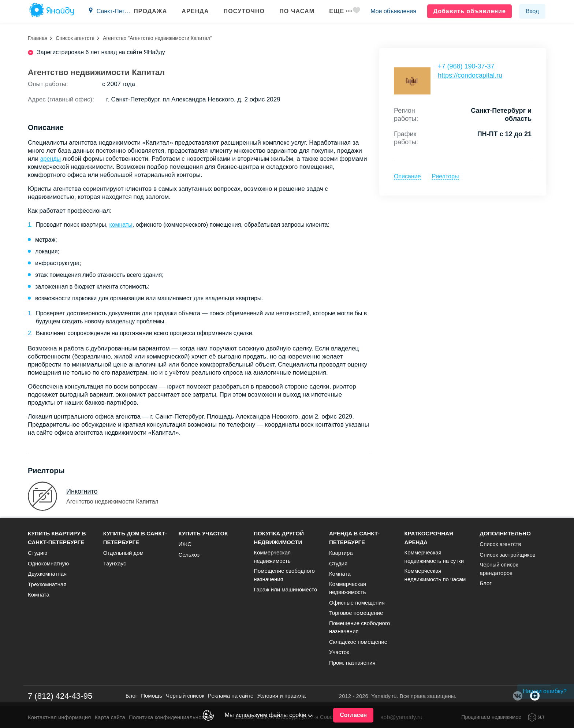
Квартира (341, 553)
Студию (38, 553)
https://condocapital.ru (470, 75)
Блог (485, 583)
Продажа (149, 11)
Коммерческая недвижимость (272, 557)
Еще (339, 11)
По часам (296, 11)
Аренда (194, 11)
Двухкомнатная (47, 574)
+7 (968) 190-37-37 (466, 66)
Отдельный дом (123, 553)
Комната (39, 595)
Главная (38, 38)
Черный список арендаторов (499, 569)
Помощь (152, 696)
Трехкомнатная (47, 584)
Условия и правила (281, 696)
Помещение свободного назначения (284, 575)
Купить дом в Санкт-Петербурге (135, 538)
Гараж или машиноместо (285, 589)
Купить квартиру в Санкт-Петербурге (57, 538)
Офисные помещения (357, 603)
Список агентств (75, 38)
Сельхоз (189, 555)
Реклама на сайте (231, 696)
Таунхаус (115, 563)
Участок (339, 652)
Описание (407, 176)
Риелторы (446, 176)
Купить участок (203, 533)
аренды (51, 159)
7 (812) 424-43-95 (60, 696)
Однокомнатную (48, 563)
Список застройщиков (508, 555)
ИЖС (185, 544)
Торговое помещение (356, 613)
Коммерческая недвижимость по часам (435, 575)
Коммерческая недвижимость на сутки (434, 557)
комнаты (121, 225)
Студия (338, 563)
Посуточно (243, 11)
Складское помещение (358, 642)
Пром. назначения (352, 663)
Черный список (185, 696)
